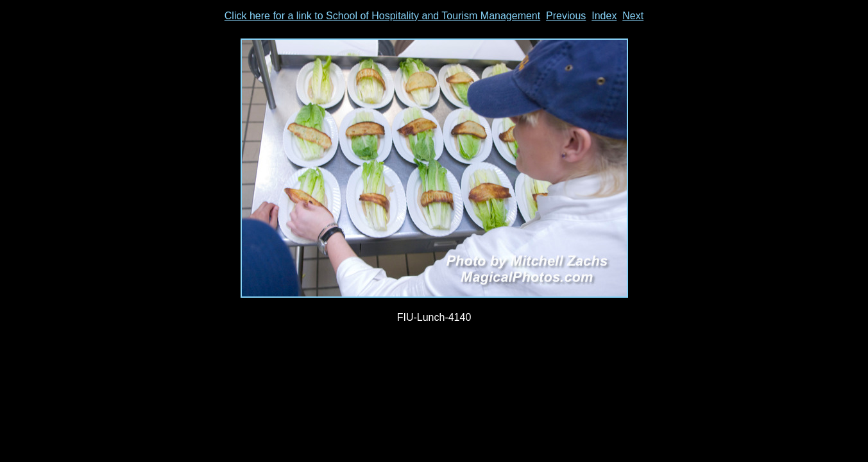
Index (604, 16)
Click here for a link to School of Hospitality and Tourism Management (382, 16)
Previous (566, 16)
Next (633, 16)
